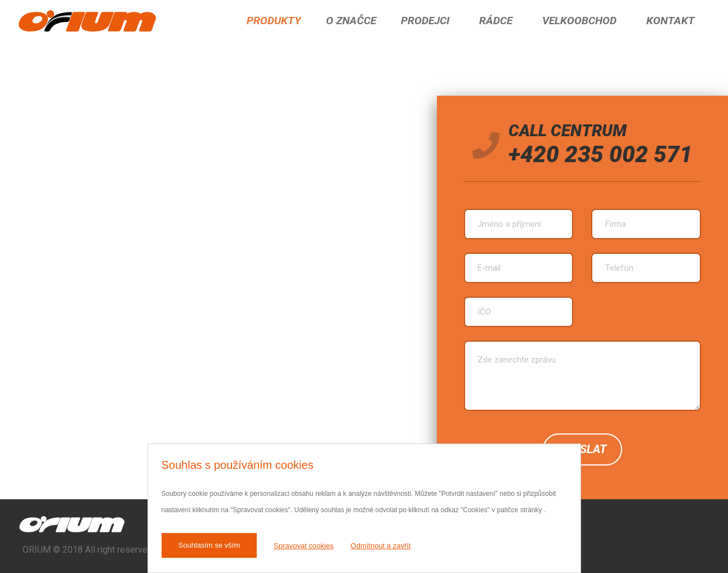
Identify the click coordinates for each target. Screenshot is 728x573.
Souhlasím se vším (209, 545)
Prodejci (425, 21)
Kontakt (671, 21)
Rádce (496, 21)
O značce (351, 21)
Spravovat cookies (303, 546)
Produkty (274, 21)
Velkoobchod (579, 21)
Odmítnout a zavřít (381, 546)
